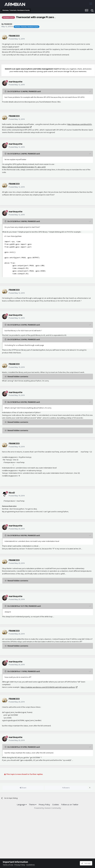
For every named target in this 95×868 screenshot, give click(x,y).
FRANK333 (8, 24)
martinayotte (16, 82)
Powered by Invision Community (48, 808)
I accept (86, 863)
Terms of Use (8, 865)
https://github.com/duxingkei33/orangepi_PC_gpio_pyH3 (24, 167)
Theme (33, 805)
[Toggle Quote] (6, 91)
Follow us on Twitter (70, 805)
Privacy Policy (44, 805)
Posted (17, 39)
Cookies (56, 805)
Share (23, 788)
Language (22, 805)
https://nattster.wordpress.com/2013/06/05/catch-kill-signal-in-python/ (48, 687)
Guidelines (31, 865)
